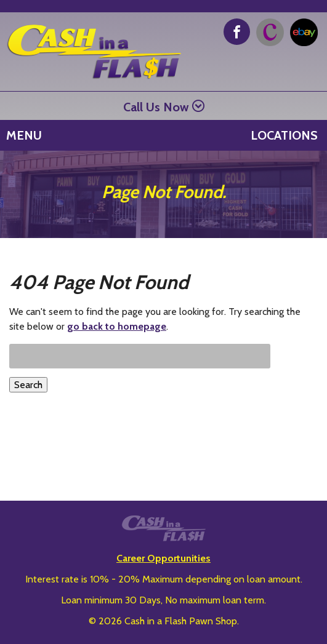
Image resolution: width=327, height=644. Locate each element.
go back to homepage (117, 326)
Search (28, 385)
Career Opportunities (163, 558)
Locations (284, 135)
